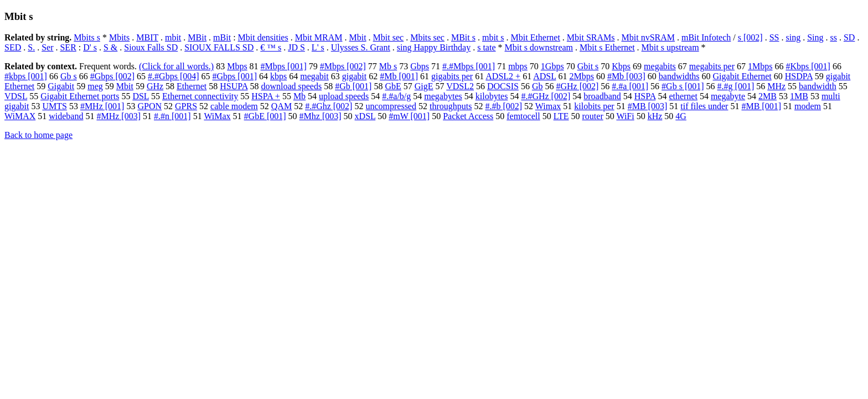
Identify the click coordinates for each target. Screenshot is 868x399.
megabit (314, 76)
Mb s (388, 66)
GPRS (186, 106)
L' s (318, 47)
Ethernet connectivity (200, 96)
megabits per (712, 66)
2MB (768, 96)
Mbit (357, 37)
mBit (222, 37)
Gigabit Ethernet (742, 76)
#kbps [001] (26, 76)
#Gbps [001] (235, 76)
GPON (149, 106)
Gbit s (588, 66)
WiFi (625, 116)
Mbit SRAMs (591, 37)
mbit (173, 37)
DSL (141, 96)
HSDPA (799, 76)
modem (808, 106)
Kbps (621, 66)
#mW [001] (409, 116)
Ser (47, 47)
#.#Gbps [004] (173, 76)
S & (110, 47)
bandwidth (818, 86)
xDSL (365, 116)
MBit (197, 37)
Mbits (119, 37)
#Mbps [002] (343, 66)
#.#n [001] (172, 116)
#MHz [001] (102, 106)
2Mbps (581, 76)
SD (849, 37)
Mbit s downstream (539, 47)
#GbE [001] (265, 116)
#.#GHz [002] (546, 96)
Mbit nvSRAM (648, 37)
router (593, 116)
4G (681, 116)
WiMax (217, 116)
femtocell (523, 116)
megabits (660, 66)
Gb (538, 86)
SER (68, 47)
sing (793, 37)
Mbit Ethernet (536, 37)
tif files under (704, 106)
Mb (299, 96)
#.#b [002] (503, 106)
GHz (155, 86)
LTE (561, 116)
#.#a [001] (630, 86)
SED (13, 47)
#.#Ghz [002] (329, 106)
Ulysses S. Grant (361, 47)
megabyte (728, 96)
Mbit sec (389, 37)
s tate (486, 47)
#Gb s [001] (683, 86)
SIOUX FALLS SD (219, 47)
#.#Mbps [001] (469, 66)
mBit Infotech (706, 37)
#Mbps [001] (284, 66)
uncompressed (391, 106)
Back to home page (38, 135)
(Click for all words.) (176, 66)
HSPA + (266, 96)
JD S (296, 47)
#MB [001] (761, 106)
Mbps (237, 66)
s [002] (750, 37)
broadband (602, 96)
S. (31, 47)
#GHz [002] (577, 86)
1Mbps (760, 66)
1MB (799, 96)
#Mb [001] (399, 76)
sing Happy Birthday (434, 47)
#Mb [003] (626, 76)
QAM (281, 106)
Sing (815, 37)
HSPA (645, 96)
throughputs (451, 106)
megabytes (443, 96)
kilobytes (492, 96)
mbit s (493, 37)
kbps (278, 76)
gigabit (354, 76)
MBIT (147, 37)
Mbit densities (263, 37)
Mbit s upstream (670, 47)
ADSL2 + (503, 76)
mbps (518, 66)
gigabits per (452, 76)
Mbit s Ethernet (607, 47)
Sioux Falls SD (151, 47)
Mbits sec (427, 37)
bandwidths (679, 76)
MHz (776, 86)
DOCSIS (503, 86)
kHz (655, 116)
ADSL (544, 76)
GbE (393, 86)
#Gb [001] (353, 86)
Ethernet (192, 86)
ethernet (683, 96)
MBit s (463, 37)
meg (95, 86)
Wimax (548, 106)
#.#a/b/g (396, 96)
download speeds (291, 86)
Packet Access (468, 116)
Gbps (420, 66)
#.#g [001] (736, 86)
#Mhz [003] (321, 116)
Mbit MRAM (319, 37)
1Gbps (552, 66)
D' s (90, 47)
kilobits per (594, 106)
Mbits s (87, 37)
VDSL (16, 96)
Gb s (69, 76)
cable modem (234, 106)
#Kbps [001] (808, 66)
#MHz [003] (118, 116)
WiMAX (20, 116)
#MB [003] (648, 106)
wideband (66, 116)
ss (833, 37)
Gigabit (61, 86)
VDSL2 (460, 86)
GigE (424, 86)
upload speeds (344, 96)
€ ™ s (271, 47)
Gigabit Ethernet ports (80, 96)
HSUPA (234, 86)
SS (774, 37)
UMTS (54, 106)
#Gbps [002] (112, 76)
